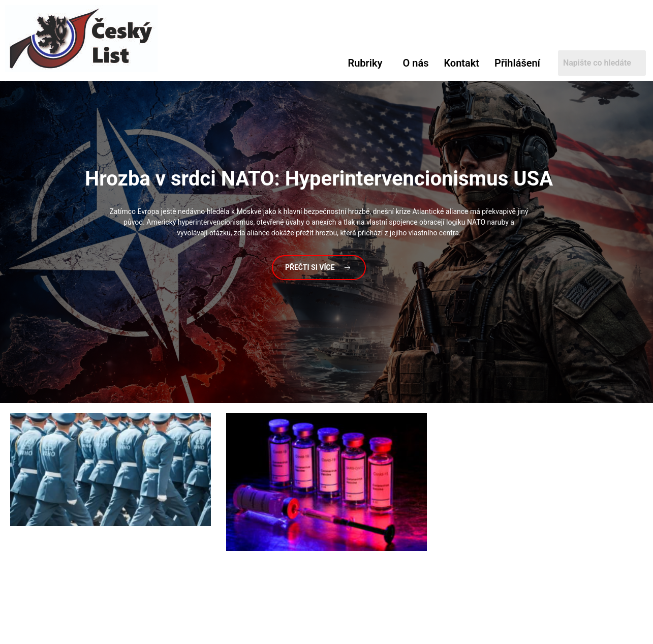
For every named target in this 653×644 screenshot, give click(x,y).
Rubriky (365, 63)
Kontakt (461, 63)
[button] (367, 63)
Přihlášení (517, 63)
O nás (415, 63)
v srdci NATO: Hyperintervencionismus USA (319, 179)
